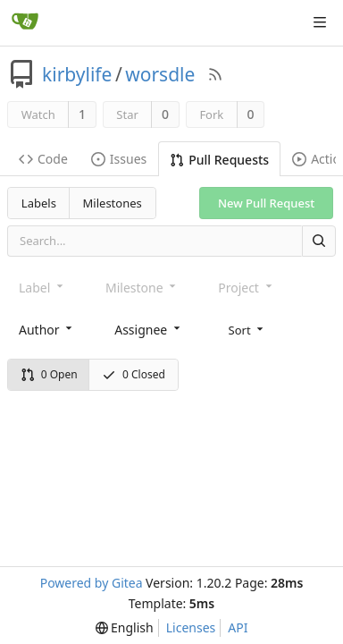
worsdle (160, 74)
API (238, 627)
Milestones (113, 203)
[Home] (25, 22)
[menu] (248, 328)
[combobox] (47, 329)
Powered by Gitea (92, 583)
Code (43, 159)
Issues (119, 159)
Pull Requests (219, 160)
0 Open (49, 374)
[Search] (319, 241)
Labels (39, 203)
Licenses (191, 627)
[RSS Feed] (215, 74)
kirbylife (77, 74)
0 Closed (134, 374)
